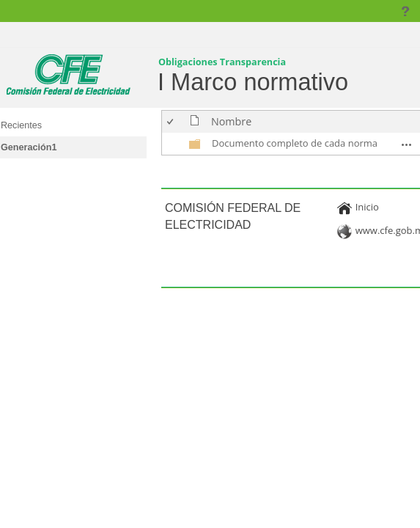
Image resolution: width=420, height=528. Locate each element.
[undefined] (195, 147)
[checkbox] (171, 121)
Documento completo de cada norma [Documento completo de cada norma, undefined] (295, 143)
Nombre (231, 121)
